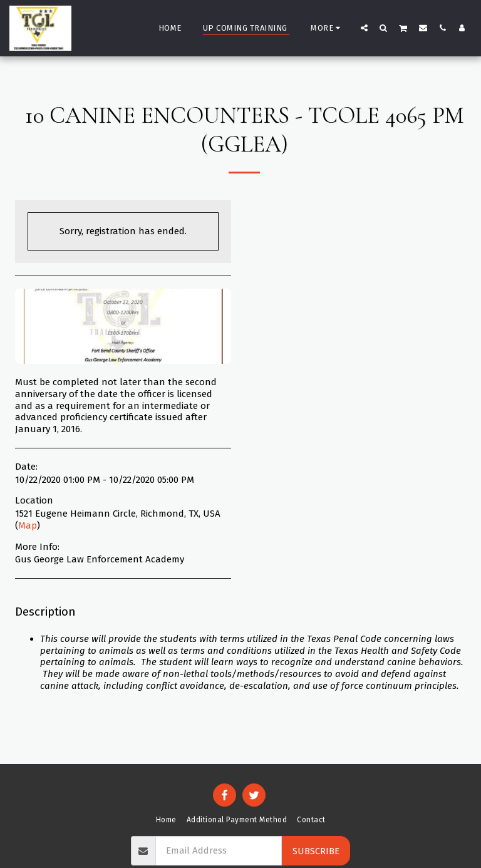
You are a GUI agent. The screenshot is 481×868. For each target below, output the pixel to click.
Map (28, 525)
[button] (364, 28)
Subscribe (316, 851)
